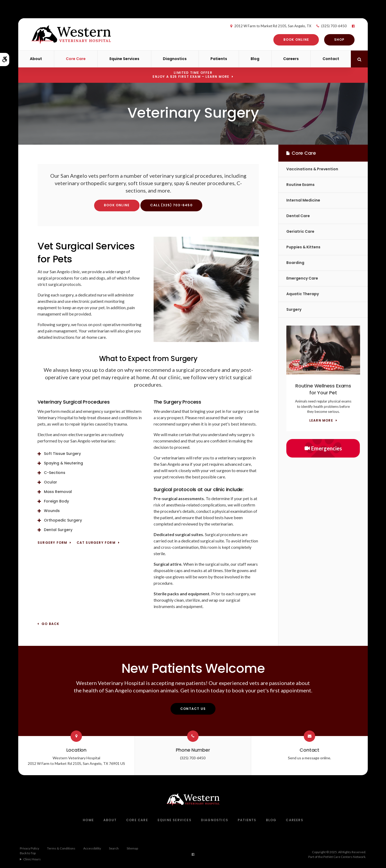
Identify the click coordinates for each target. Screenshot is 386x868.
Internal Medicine (303, 200)
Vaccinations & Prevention (312, 169)
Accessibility (92, 848)
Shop (333, 40)
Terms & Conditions (61, 848)
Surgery (294, 309)
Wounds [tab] (52, 511)
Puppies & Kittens (303, 247)
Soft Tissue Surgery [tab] (62, 454)
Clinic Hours (32, 859)
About (36, 59)
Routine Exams (300, 185)
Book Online (290, 40)
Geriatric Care (300, 231)
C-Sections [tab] (55, 473)
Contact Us (193, 709)
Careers (291, 59)
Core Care (76, 59)
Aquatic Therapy (303, 294)
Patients (219, 59)
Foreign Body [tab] (56, 501)
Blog (255, 59)
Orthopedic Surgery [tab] (63, 520)
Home (88, 820)
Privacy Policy (29, 848)
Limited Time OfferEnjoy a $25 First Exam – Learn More (191, 75)
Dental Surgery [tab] (58, 530)
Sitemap (132, 848)
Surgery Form (52, 543)
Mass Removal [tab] (58, 492)
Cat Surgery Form (96, 543)
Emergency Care (302, 278)
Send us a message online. (309, 758)
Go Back (50, 624)
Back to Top (28, 853)
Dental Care (298, 216)
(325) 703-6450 (328, 26)
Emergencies (323, 448)
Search (114, 848)
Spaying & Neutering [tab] (63, 463)
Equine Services (124, 59)
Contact (331, 59)
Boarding (295, 263)
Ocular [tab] (50, 482)
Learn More (321, 421)
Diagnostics (175, 59)
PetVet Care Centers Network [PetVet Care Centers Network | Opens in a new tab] (344, 857)
